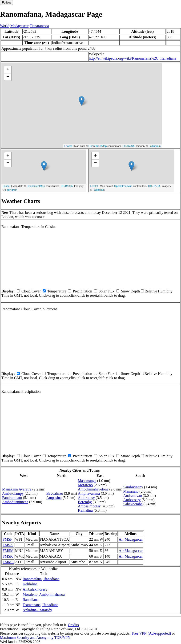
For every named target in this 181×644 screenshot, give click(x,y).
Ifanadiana (31, 600)
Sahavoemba (133, 504)
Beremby (85, 502)
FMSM (8, 551)
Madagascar (19, 26)
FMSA (8, 545)
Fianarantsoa (39, 26)
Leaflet (68, 146)
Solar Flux (107, 291)
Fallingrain (155, 146)
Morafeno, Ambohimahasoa (44, 594)
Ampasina (54, 498)
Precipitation (82, 291)
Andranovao (133, 496)
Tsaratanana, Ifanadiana (40, 605)
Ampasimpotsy (89, 506)
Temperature (57, 291)
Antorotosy (86, 498)
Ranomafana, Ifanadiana (41, 579)
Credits (73, 625)
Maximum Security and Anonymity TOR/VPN (35, 638)
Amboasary (132, 500)
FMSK (8, 556)
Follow (6, 2)
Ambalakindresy (35, 589)
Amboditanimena (15, 502)
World (5, 26)
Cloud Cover (31, 291)
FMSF (7, 539)
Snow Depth (130, 291)
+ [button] (8, 70)
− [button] (8, 77)
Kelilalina (85, 510)
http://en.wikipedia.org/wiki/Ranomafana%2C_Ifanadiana (133, 58)
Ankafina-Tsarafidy (37, 610)
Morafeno (85, 485)
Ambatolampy (13, 493)
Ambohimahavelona (93, 489)
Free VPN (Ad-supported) (151, 633)
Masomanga (87, 481)
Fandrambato (12, 498)
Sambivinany (133, 487)
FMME (8, 562)
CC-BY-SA (129, 146)
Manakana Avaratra (17, 489)
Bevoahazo (55, 493)
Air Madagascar (131, 539)
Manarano (131, 491)
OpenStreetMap (98, 146)
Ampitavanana (89, 493)
